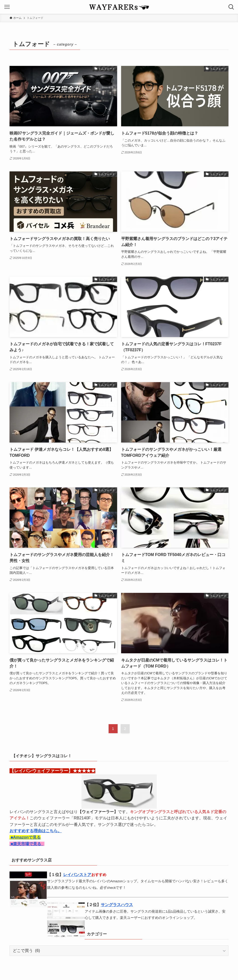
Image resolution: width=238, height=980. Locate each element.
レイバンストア (77, 875)
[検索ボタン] (231, 7)
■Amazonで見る (25, 837)
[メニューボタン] (7, 7)
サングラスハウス (117, 905)
